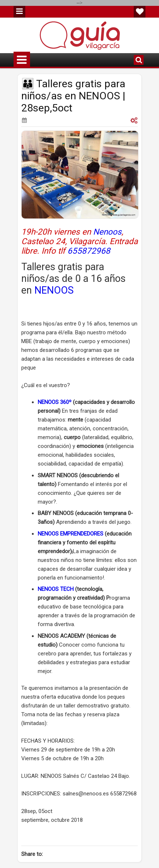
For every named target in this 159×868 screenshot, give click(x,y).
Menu (19, 12)
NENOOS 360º (55, 402)
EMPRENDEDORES (81, 534)
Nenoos (107, 232)
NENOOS (54, 290)
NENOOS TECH (56, 589)
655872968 (89, 251)
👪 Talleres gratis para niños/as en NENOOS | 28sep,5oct (73, 96)
